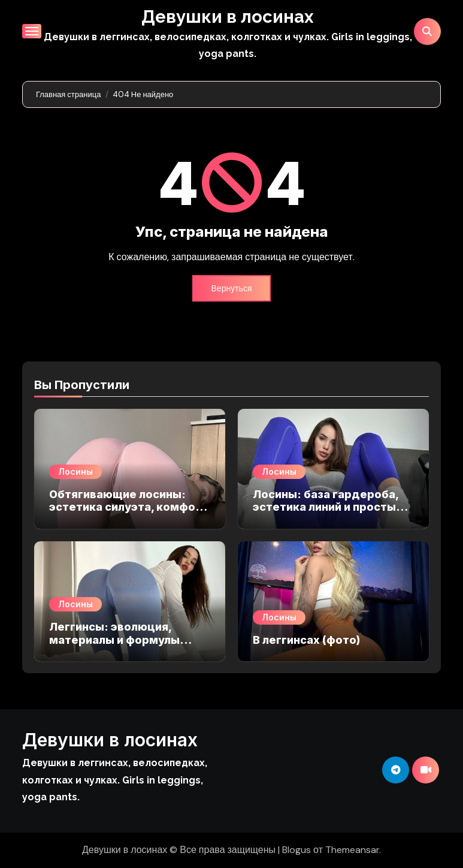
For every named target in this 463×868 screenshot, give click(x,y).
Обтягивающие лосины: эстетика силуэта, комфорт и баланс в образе (129, 507)
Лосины (75, 471)
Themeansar (352, 850)
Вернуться (232, 288)
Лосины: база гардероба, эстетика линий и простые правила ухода (328, 507)
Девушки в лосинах (228, 16)
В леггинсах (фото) (306, 640)
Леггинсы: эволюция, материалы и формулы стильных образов (114, 640)
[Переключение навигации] (32, 31)
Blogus (296, 850)
